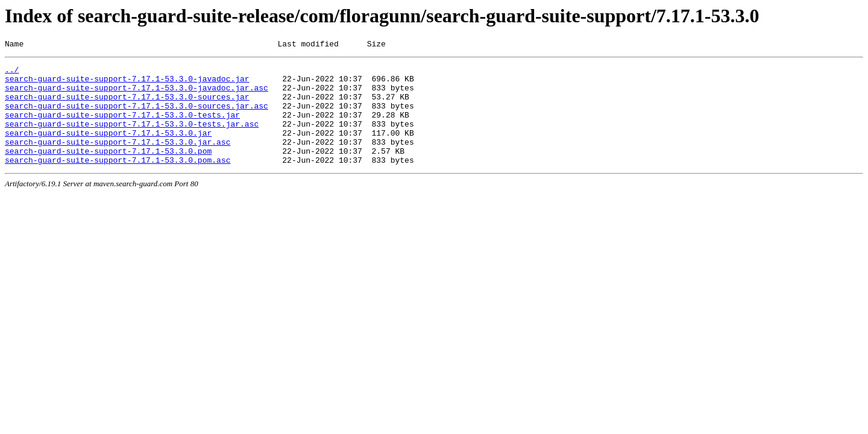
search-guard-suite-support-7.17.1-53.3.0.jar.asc (118, 160)
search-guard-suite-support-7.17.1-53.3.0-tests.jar (122, 127)
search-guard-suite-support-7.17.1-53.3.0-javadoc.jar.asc (137, 95)
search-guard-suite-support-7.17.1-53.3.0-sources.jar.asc (137, 116)
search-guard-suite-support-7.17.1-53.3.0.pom (108, 171)
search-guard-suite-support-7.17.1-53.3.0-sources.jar (127, 105)
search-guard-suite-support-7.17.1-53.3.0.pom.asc (118, 181)
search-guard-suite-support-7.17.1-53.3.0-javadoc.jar (127, 84)
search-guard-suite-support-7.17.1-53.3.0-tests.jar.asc (132, 138)
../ (12, 73)
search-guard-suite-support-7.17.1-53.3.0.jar (108, 149)
